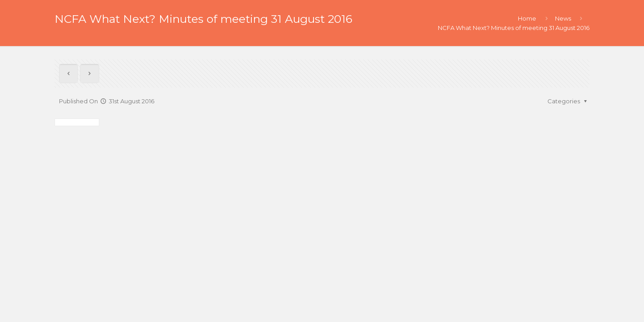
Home (527, 18)
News (563, 18)
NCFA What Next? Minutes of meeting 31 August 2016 (514, 28)
